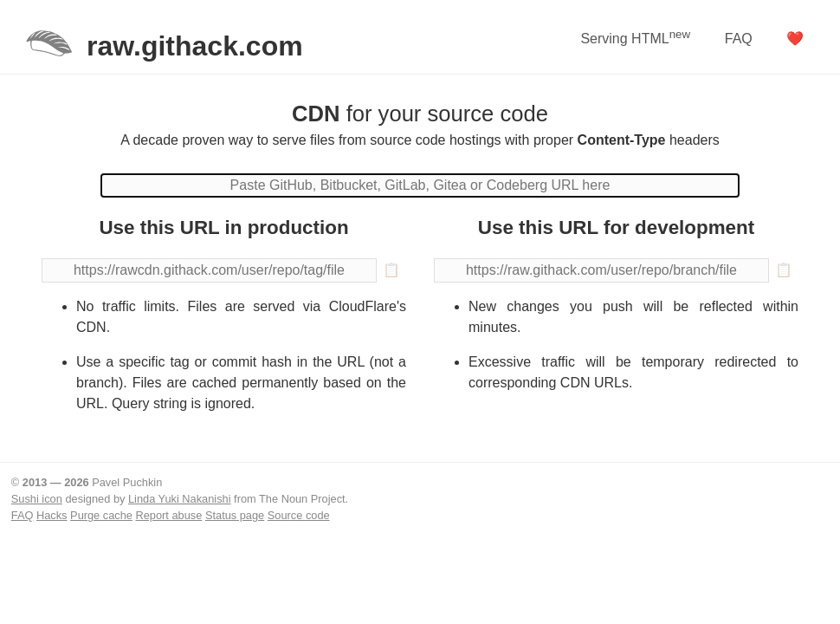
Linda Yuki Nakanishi (180, 499)
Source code (299, 515)
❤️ (795, 39)
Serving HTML (635, 37)
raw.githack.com (195, 46)
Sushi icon (37, 499)
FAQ (739, 39)
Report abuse (169, 515)
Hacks (52, 515)
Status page (235, 515)
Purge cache (101, 515)
